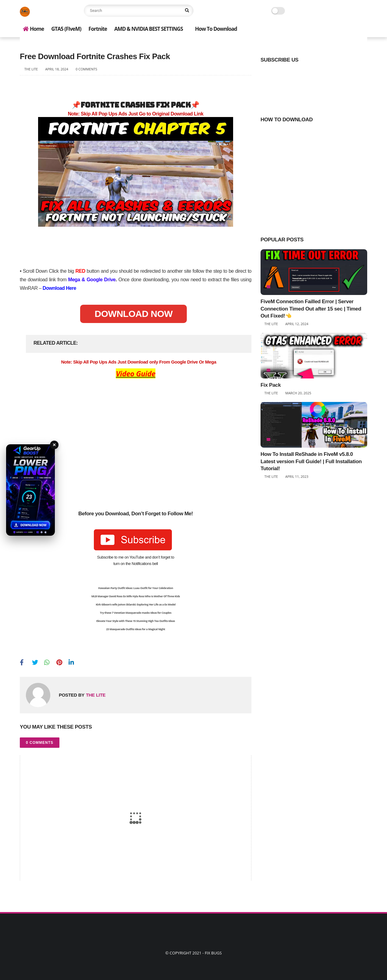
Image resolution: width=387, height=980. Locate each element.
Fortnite (98, 29)
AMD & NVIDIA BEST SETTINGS (149, 29)
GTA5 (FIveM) (66, 29)
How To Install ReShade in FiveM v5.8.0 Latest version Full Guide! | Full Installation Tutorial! (311, 462)
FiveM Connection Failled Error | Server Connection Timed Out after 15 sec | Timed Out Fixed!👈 (311, 309)
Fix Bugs (213, 953)
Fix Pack (271, 385)
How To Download (216, 29)
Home (33, 29)
